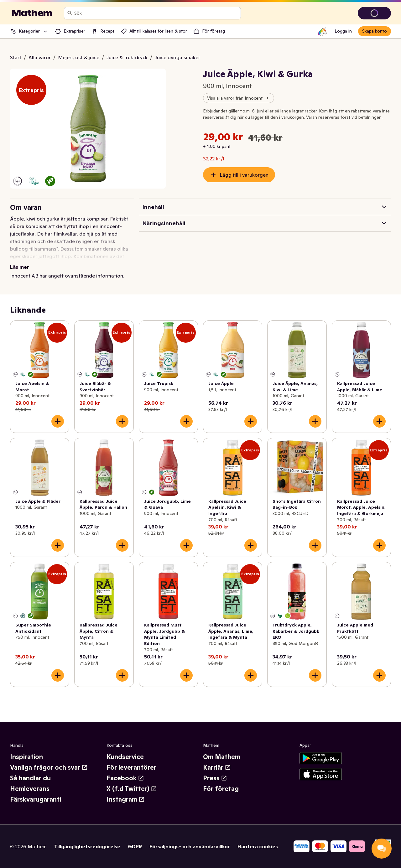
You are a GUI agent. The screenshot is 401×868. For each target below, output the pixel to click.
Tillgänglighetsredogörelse (87, 846)
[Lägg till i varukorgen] (58, 421)
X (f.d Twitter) (132, 789)
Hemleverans (30, 789)
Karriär (217, 767)
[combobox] (156, 13)
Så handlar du (30, 778)
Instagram (126, 799)
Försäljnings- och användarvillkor (190, 846)
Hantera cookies (258, 846)
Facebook (125, 778)
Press (215, 778)
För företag (221, 789)
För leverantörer (131, 767)
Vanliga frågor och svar (49, 767)
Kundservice (125, 757)
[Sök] (70, 13)
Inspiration (26, 757)
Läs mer (20, 267)
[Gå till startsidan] (32, 13)
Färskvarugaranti (36, 799)
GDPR (135, 846)
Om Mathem (222, 757)
